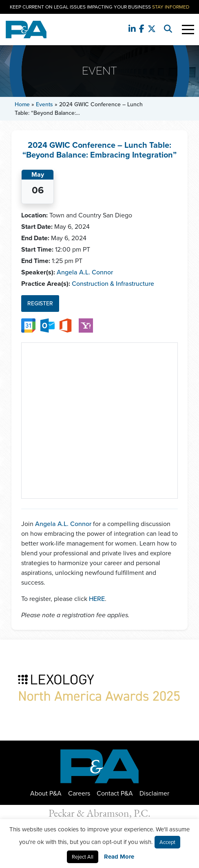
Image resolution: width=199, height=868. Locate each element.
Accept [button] (167, 842)
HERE (97, 599)
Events (44, 104)
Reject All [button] (83, 857)
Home (22, 104)
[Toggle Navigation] (188, 30)
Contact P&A (115, 793)
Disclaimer (154, 793)
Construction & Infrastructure (113, 284)
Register (40, 304)
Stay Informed (171, 7)
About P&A (46, 793)
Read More (119, 857)
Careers (79, 793)
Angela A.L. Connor (85, 272)
